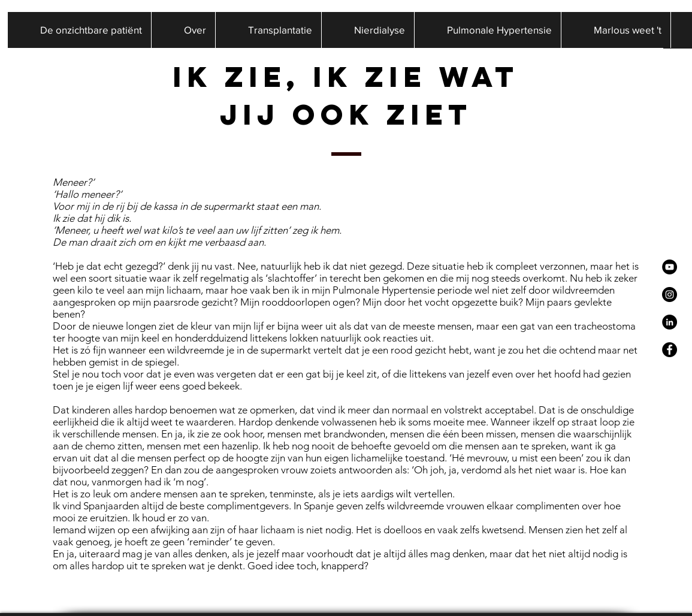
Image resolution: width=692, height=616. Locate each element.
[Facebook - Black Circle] (670, 350)
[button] (183, 30)
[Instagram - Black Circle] (670, 295)
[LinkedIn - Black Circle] (670, 322)
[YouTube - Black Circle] (670, 267)
